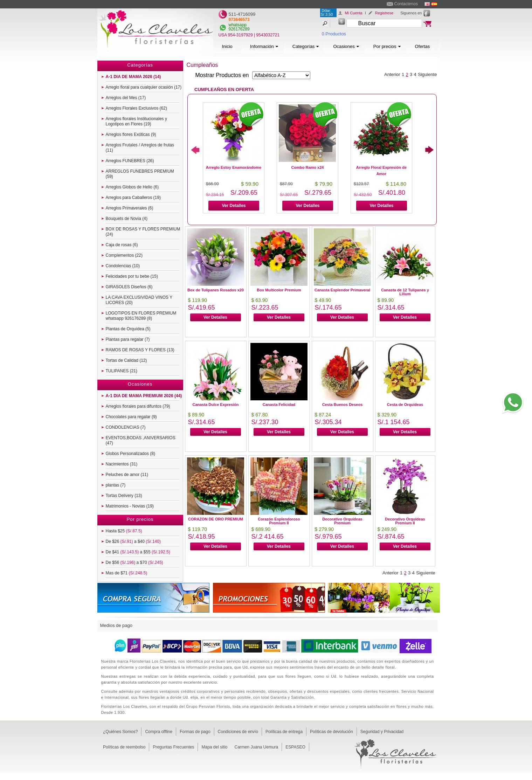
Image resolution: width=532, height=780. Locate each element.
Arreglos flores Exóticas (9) (131, 134)
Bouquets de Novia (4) (127, 219)
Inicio (227, 46)
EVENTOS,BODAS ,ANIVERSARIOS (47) (141, 440)
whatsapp (238, 25)
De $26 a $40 (133, 541)
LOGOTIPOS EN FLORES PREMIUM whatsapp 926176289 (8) (141, 316)
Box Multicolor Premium (279, 290)
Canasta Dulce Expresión (215, 405)
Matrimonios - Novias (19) (130, 506)
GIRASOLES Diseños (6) (129, 287)
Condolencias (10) (123, 266)
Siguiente (427, 74)
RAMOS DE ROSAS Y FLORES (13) (140, 350)
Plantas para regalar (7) (128, 339)
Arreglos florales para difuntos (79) (138, 406)
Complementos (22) (124, 255)
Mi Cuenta (354, 13)
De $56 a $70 (134, 562)
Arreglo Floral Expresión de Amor (381, 171)
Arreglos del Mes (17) (126, 98)
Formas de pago (195, 732)
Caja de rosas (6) (122, 245)
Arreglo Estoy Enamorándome (234, 167)
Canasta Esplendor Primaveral (342, 290)
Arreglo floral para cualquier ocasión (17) (144, 87)
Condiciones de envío (238, 732)
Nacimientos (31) (122, 464)
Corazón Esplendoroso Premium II (279, 521)
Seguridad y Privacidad (382, 732)
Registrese (384, 13)
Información (264, 46)
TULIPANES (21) (122, 371)
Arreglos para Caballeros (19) (133, 198)
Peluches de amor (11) (127, 475)
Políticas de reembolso (124, 747)
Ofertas (423, 46)
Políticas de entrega (284, 732)
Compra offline (159, 732)
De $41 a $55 (138, 552)
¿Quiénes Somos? (120, 732)
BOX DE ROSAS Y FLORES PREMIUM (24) (143, 232)
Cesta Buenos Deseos (343, 405)
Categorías (306, 46)
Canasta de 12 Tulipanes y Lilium (405, 292)
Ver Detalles (234, 206)
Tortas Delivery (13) (124, 496)
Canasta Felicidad (279, 405)
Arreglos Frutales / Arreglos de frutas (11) (140, 148)
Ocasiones (346, 46)
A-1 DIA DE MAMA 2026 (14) (133, 77)
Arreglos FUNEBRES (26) (130, 161)
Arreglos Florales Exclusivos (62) (136, 108)
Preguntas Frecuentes (173, 747)
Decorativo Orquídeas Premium (342, 521)
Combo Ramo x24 (308, 167)
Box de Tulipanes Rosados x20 (216, 290)
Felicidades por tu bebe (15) (132, 276)
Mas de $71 (127, 573)
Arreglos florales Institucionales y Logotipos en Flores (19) (136, 121)
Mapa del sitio (214, 747)
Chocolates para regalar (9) (131, 417)
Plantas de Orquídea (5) (128, 329)
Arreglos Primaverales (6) (130, 208)
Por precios (387, 46)
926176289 (239, 29)
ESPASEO (295, 747)
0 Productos (334, 34)
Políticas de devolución (331, 732)
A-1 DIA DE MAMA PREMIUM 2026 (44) (144, 396)
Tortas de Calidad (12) (126, 360)
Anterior (392, 74)
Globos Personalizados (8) (130, 454)
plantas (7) (116, 485)
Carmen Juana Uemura (257, 747)
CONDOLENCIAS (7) (126, 427)
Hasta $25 (124, 531)
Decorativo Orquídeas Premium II (405, 521)
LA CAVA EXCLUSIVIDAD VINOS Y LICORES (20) (139, 300)
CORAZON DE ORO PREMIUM (216, 519)
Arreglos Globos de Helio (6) (132, 187)
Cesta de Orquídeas (405, 405)
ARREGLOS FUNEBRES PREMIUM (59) (140, 174)
